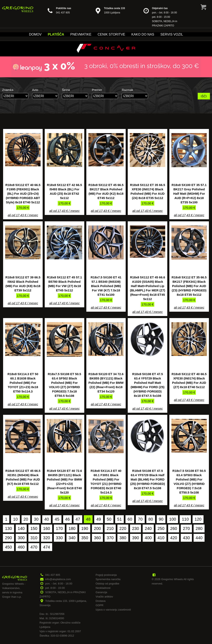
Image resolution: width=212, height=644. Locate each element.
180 (72, 528)
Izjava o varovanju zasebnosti (113, 610)
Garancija (101, 592)
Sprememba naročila (108, 579)
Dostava (101, 601)
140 (21, 528)
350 (85, 538)
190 (85, 528)
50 (109, 519)
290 (8, 538)
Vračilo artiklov (104, 597)
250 (161, 528)
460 (21, 547)
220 (123, 528)
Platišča (56, 34)
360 (97, 538)
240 (148, 528)
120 (198, 519)
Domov (35, 34)
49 (99, 519)
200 (97, 528)
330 (59, 538)
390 (136, 538)
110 (185, 519)
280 (199, 528)
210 (110, 528)
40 (47, 519)
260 (174, 528)
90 (161, 519)
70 (140, 519)
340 (72, 538)
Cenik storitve (111, 34)
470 (34, 547)
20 (26, 519)
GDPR (100, 605)
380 (123, 538)
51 (119, 519)
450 (8, 547)
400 (148, 538)
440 (199, 538)
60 (130, 519)
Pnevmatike (81, 34)
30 (36, 519)
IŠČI (204, 96)
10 (15, 519)
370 (110, 538)
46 (67, 519)
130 (8, 528)
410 (161, 538)
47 (78, 519)
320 (46, 538)
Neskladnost (103, 588)
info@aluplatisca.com (58, 579)
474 (46, 547)
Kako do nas (143, 34)
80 (151, 519)
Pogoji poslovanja (106, 575)
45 (57, 519)
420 (174, 538)
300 (21, 538)
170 (59, 528)
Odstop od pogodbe (107, 584)
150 (34, 528)
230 (136, 528)
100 (173, 519)
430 (186, 538)
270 (186, 528)
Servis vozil (172, 34)
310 (34, 538)
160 (46, 528)
